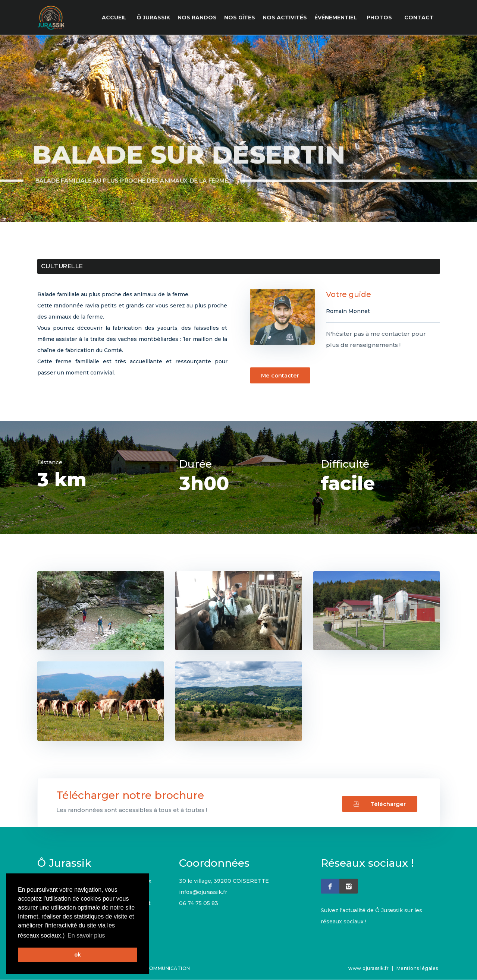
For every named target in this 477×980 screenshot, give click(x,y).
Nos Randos (199, 18)
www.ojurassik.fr (368, 969)
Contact (420, 18)
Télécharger (379, 802)
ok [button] (78, 955)
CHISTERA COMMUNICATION (155, 969)
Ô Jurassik (156, 18)
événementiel (338, 18)
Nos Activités (287, 18)
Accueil (117, 18)
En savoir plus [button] (86, 935)
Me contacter (275, 375)
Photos (381, 18)
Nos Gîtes (242, 18)
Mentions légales (417, 969)
